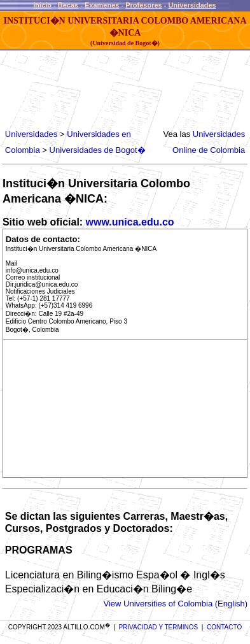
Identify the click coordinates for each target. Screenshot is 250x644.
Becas (68, 5)
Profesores (143, 5)
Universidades (192, 5)
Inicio (42, 5)
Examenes (102, 5)
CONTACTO (224, 627)
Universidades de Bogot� (98, 150)
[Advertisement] (106, 89)
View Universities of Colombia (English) (175, 604)
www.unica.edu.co (130, 222)
